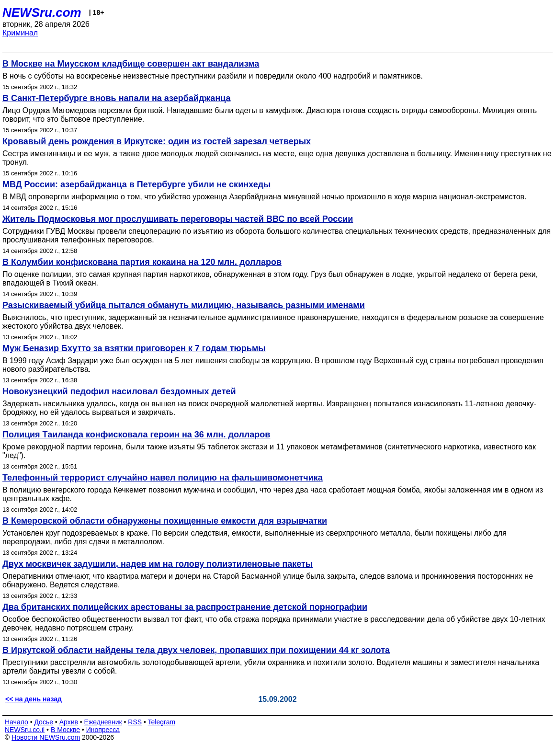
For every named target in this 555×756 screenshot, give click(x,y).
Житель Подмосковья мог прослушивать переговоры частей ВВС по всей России (178, 219)
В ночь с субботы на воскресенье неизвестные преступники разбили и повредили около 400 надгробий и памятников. (213, 76)
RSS (135, 722)
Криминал (20, 33)
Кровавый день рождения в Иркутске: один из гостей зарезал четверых (157, 141)
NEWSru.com (42, 12)
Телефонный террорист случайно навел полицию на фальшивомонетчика (163, 478)
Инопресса (103, 730)
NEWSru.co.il (25, 730)
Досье (44, 722)
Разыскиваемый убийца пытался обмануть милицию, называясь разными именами (184, 305)
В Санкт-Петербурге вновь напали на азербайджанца (117, 98)
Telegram (162, 722)
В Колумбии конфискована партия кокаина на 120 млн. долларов (142, 262)
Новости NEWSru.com (46, 737)
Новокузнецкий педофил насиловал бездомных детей (119, 391)
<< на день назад (34, 699)
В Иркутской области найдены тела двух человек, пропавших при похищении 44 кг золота (196, 650)
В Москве (65, 730)
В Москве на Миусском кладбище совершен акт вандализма (131, 64)
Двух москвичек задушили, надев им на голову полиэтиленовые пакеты (158, 564)
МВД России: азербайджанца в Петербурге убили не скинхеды (136, 184)
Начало (17, 722)
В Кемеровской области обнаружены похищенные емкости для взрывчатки (165, 521)
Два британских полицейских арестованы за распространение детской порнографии (185, 607)
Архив (69, 722)
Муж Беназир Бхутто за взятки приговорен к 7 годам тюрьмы (134, 348)
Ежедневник (103, 722)
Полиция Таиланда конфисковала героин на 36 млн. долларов (136, 435)
